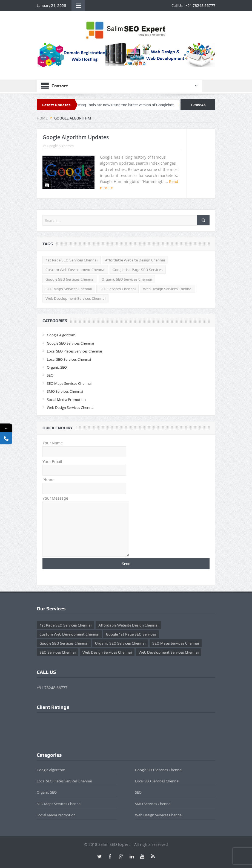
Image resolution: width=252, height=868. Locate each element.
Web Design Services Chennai (71, 407)
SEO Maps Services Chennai (69, 383)
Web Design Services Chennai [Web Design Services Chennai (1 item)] (168, 289)
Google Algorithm (60, 146)
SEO (50, 375)
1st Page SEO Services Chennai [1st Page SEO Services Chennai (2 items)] (71, 260)
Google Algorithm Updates (76, 137)
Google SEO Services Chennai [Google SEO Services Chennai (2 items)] (70, 279)
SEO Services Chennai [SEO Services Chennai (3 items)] (118, 289)
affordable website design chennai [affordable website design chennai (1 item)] (135, 260)
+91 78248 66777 (200, 5)
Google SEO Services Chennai (70, 343)
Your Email (84, 466)
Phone (84, 484)
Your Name (84, 447)
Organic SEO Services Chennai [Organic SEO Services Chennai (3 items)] (127, 279)
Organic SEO (57, 367)
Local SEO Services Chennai (69, 359)
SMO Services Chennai (65, 391)
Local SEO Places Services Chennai (74, 351)
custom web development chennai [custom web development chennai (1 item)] (75, 270)
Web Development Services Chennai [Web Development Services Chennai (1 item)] (75, 298)
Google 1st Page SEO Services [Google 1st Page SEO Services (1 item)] (138, 270)
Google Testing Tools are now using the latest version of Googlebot (120, 105)
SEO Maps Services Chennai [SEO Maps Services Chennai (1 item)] (69, 289)
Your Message (86, 501)
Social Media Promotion (66, 400)
